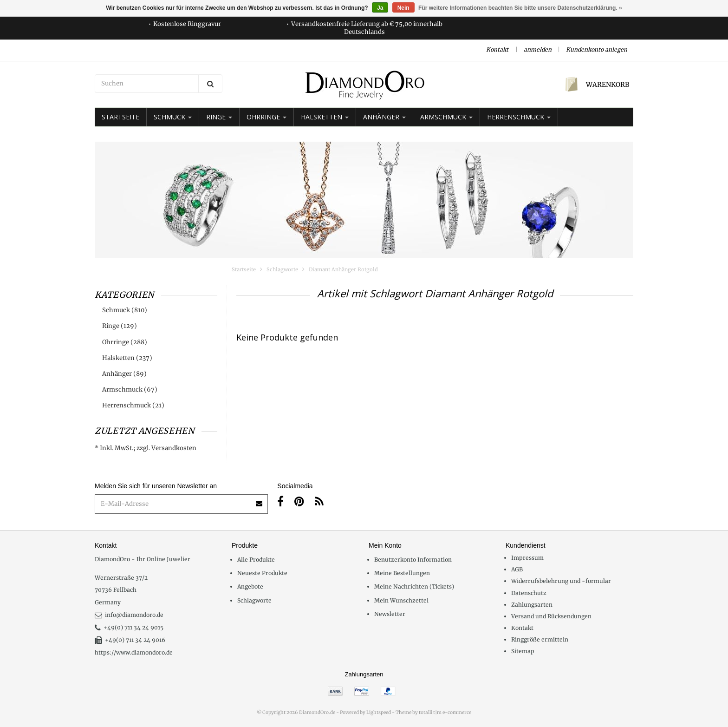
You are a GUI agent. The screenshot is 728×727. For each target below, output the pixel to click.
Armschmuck (446, 117)
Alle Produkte (256, 560)
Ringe (219, 117)
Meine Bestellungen (402, 573)
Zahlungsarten (532, 605)
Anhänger (384, 117)
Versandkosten (174, 448)
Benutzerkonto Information (413, 560)
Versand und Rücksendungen (551, 616)
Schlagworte (282, 269)
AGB (517, 569)
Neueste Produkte (262, 573)
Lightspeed (379, 712)
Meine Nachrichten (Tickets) (414, 586)
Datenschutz (529, 593)
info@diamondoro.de (129, 615)
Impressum (527, 558)
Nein (403, 8)
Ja (380, 8)
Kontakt (497, 49)
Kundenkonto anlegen (597, 49)
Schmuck (173, 117)
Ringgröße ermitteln (540, 639)
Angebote (250, 586)
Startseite (120, 117)
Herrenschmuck (519, 117)
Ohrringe (266, 117)
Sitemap (523, 651)
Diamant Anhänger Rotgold (343, 269)
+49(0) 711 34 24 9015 (129, 627)
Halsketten (325, 117)
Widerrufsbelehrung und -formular (561, 581)
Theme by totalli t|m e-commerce (433, 712)
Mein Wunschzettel (401, 600)
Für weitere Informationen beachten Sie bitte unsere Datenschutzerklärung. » (520, 8)
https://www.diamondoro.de (134, 652)
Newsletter (390, 614)
